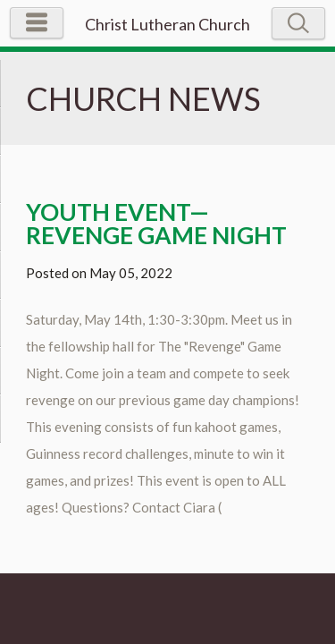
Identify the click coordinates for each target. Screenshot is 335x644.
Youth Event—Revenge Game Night (156, 224)
